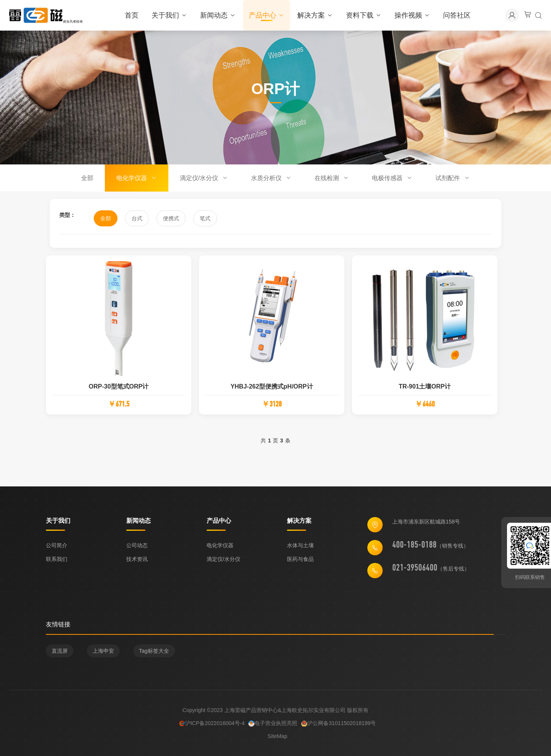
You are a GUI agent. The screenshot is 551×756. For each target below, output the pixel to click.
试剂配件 (453, 178)
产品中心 (267, 15)
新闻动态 (218, 15)
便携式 (171, 218)
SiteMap (277, 738)
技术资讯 (137, 559)
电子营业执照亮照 (273, 725)
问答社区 (457, 15)
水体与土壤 (300, 545)
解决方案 (315, 15)
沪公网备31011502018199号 (338, 725)
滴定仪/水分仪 (204, 178)
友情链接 (58, 627)
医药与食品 (300, 559)
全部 (87, 178)
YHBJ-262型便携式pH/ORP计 (271, 389)
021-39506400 (415, 570)
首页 (132, 15)
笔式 (205, 218)
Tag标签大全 (154, 653)
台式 (137, 218)
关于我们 (169, 15)
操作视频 (412, 15)
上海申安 (103, 653)
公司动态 (137, 545)
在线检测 (332, 178)
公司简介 (57, 545)
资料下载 (364, 15)
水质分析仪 (271, 178)
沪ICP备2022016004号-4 (212, 725)
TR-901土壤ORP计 (425, 389)
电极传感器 (392, 178)
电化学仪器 (137, 178)
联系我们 (57, 559)
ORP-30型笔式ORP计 (119, 389)
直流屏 (60, 653)
